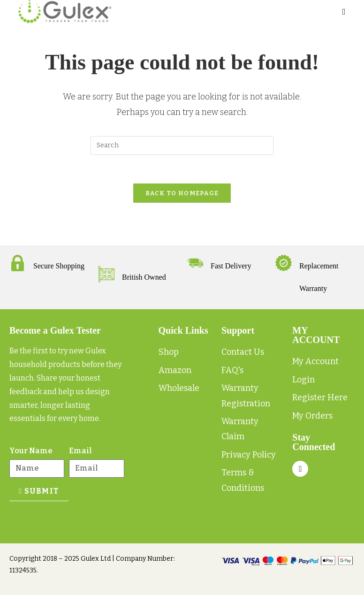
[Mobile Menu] (344, 12)
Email (80, 451)
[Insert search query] (182, 145)
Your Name (31, 451)
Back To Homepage (182, 193)
